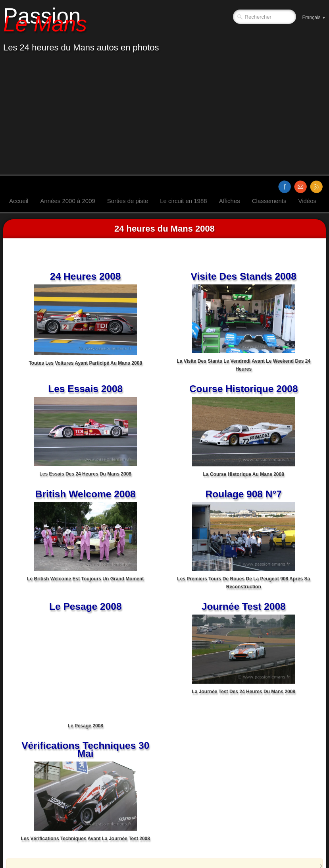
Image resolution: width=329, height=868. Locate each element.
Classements (269, 201)
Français (314, 17)
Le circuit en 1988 (183, 201)
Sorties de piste (128, 201)
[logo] (84, 29)
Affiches (230, 201)
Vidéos (307, 201)
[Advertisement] (164, 116)
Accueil (19, 201)
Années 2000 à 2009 (67, 201)
